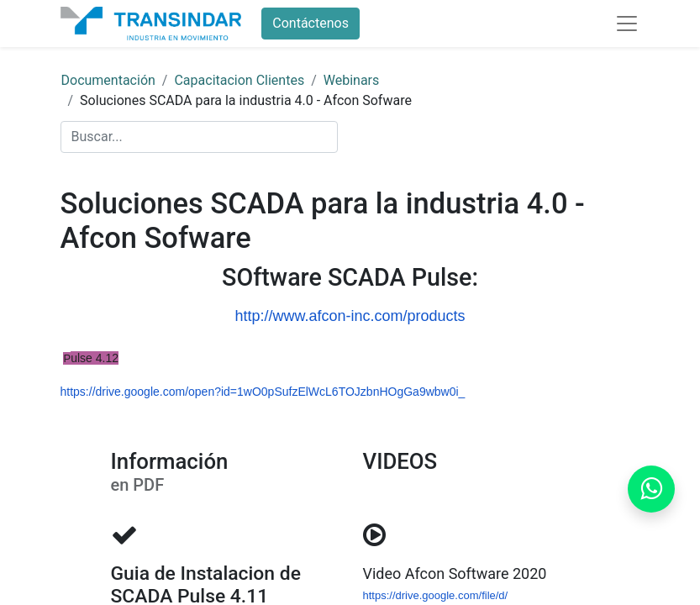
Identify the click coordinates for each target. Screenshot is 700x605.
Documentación (108, 80)
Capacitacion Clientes (239, 80)
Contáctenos (311, 23)
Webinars (352, 80)
